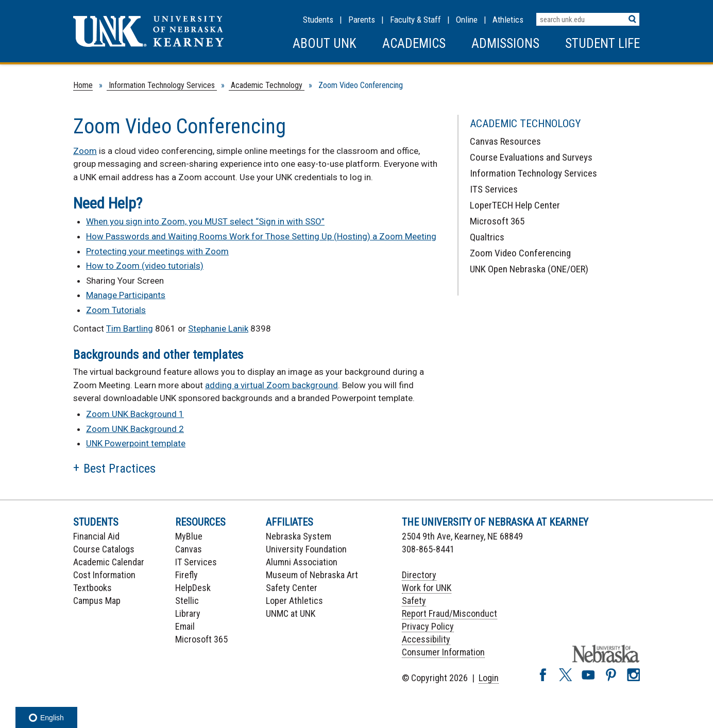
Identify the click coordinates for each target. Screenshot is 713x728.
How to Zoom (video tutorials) (145, 266)
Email (185, 626)
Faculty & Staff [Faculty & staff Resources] (415, 20)
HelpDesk (193, 588)
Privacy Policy (428, 626)
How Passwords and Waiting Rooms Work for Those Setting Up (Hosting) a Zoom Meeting (261, 236)
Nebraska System (299, 536)
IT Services (196, 562)
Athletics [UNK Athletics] (508, 20)
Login (489, 678)
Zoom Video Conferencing (520, 253)
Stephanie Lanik (218, 328)
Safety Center (292, 588)
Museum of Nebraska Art (312, 575)
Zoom (85, 151)
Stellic (187, 601)
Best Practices (120, 469)
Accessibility (426, 639)
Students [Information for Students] (318, 20)
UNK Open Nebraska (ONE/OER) (529, 269)
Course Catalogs (104, 549)
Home (83, 85)
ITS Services (494, 189)
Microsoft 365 (497, 221)
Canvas (189, 549)
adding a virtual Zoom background (271, 385)
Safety (414, 601)
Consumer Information (443, 652)
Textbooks (92, 588)
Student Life (602, 44)
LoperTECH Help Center (515, 205)
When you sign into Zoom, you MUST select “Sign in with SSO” (205, 221)
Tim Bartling (130, 328)
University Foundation (306, 549)
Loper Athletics (294, 601)
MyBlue (189, 536)
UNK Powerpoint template (136, 443)
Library (188, 613)
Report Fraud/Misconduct (449, 613)
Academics (414, 44)
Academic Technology (267, 85)
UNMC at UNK (291, 613)
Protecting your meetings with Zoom (157, 251)
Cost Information (104, 575)
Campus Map (97, 601)
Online (467, 20)
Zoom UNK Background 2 (135, 429)
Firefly (186, 575)
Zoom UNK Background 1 (135, 414)
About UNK (325, 44)
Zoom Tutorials (116, 310)
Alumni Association (302, 562)
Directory (419, 575)
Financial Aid (96, 536)
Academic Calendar (109, 562)
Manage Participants (126, 295)
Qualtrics (487, 237)
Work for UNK (427, 588)
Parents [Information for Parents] (362, 20)
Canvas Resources (505, 141)
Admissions (505, 44)
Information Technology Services (162, 85)
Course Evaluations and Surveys (531, 157)
